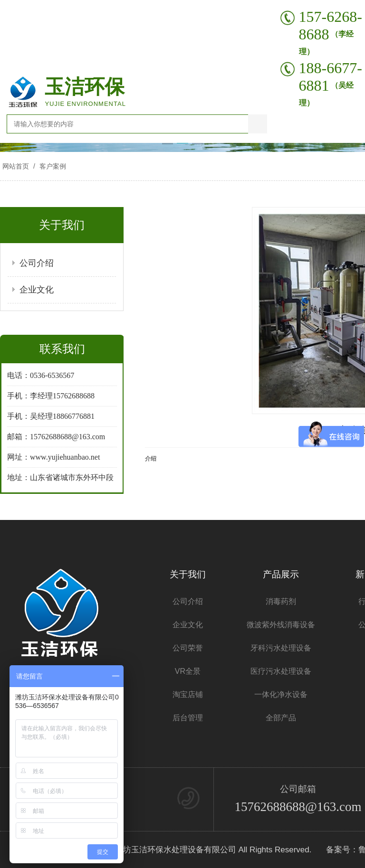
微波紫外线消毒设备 (281, 625)
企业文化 (37, 290)
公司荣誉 (188, 648)
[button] (168, 144)
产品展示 (281, 574)
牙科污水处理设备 (281, 648)
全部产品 (281, 718)
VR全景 (188, 671)
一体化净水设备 (281, 694)
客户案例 (52, 166)
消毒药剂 (281, 601)
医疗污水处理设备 (281, 671)
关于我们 (188, 574)
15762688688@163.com (298, 807)
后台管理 (188, 718)
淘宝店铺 (188, 694)
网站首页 (16, 166)
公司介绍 (37, 263)
